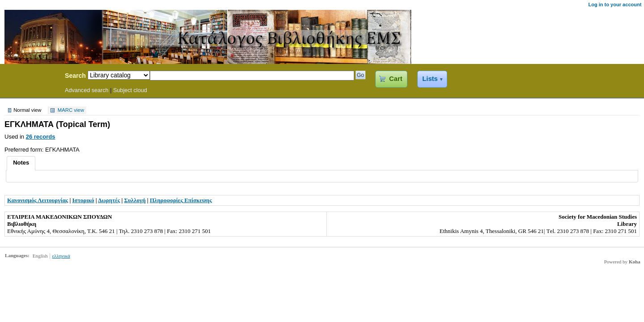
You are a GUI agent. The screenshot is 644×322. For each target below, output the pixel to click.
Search (75, 76)
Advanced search (87, 90)
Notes (21, 163)
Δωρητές (109, 200)
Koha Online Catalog (30, 77)
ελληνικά (61, 256)
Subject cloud (130, 90)
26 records (41, 137)
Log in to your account (615, 4)
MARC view (71, 110)
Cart (396, 79)
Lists (430, 79)
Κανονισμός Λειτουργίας (38, 200)
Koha (635, 262)
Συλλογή (135, 200)
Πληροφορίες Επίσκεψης (181, 200)
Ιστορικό (83, 200)
